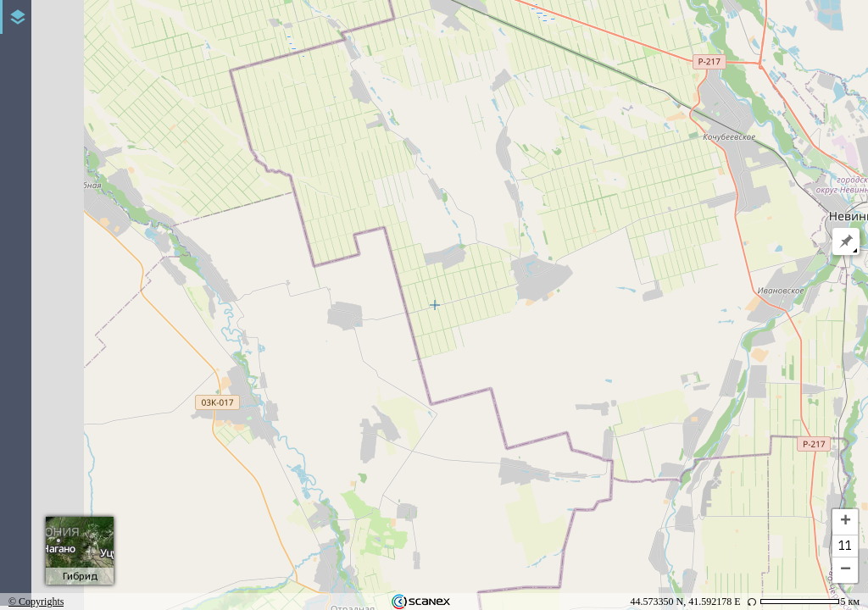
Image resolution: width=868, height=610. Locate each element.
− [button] (846, 570)
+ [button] (846, 522)
